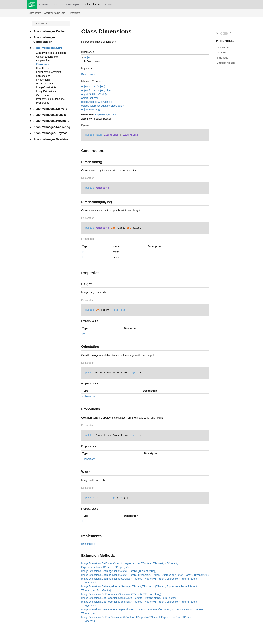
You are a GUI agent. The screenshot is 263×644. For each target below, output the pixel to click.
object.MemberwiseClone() (97, 102)
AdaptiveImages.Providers (51, 121)
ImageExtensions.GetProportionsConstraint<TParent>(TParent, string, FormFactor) (128, 598)
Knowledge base (49, 5)
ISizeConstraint (45, 84)
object (88, 57)
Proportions (43, 103)
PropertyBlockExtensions (50, 99)
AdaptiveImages (102, 114)
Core (113, 114)
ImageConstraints (46, 87)
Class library (93, 5)
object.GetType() (91, 98)
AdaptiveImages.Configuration (45, 39)
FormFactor (43, 68)
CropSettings (44, 61)
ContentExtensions (47, 57)
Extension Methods (226, 63)
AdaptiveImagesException (51, 53)
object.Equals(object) (93, 86)
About (108, 5)
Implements (222, 58)
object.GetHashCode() (94, 94)
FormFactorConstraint (49, 72)
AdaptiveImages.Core (55, 13)
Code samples (72, 5)
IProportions (43, 80)
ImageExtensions (46, 91)
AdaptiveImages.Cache (49, 31)
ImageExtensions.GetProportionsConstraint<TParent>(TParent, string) (121, 594)
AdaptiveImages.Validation (52, 139)
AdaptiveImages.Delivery (50, 109)
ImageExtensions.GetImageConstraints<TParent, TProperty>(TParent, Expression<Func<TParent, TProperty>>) (145, 575)
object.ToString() (91, 110)
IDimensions (43, 76)
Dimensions (75, 13)
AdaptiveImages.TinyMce (50, 133)
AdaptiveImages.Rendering (52, 127)
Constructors (223, 48)
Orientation (42, 95)
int (84, 252)
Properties (222, 53)
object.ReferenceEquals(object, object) (103, 106)
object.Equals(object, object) (97, 90)
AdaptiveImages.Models (50, 115)
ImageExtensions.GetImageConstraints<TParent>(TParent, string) (119, 571)
